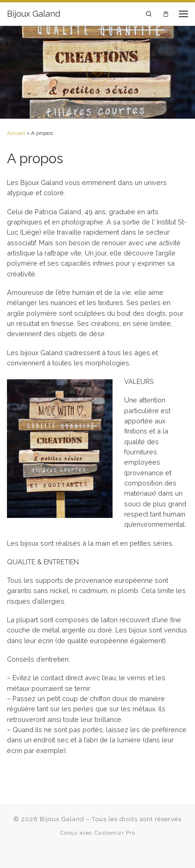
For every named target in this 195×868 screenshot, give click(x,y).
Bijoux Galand (62, 819)
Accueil (16, 133)
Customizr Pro (115, 833)
